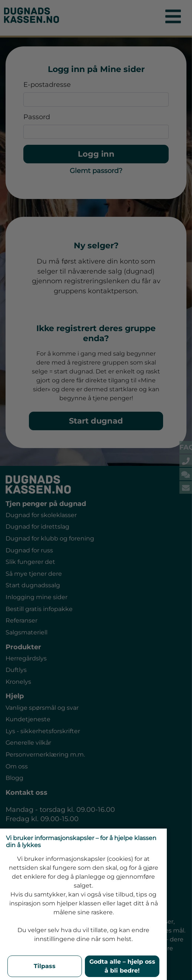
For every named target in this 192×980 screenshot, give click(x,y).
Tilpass (45, 966)
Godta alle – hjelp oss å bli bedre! (122, 966)
